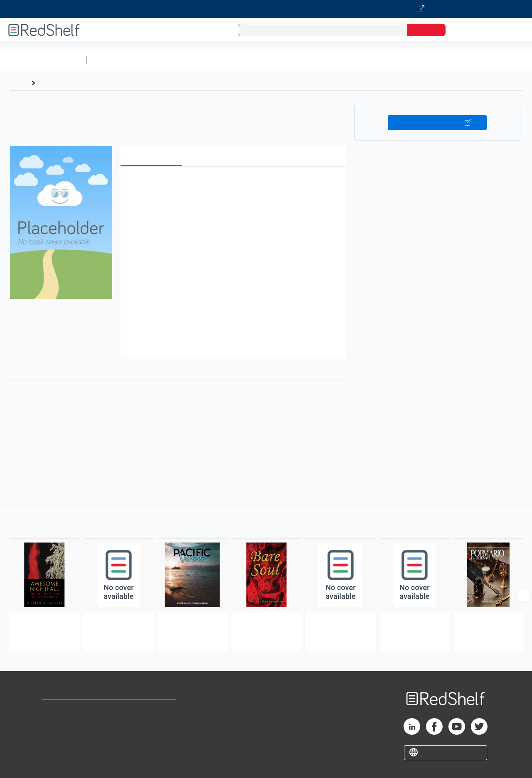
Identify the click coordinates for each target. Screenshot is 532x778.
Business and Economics (323, 60)
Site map (55, 750)
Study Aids (112, 60)
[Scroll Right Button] (524, 595)
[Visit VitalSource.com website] (266, 9)
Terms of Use (153, 710)
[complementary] (266, 579)
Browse (51, 83)
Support (54, 723)
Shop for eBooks (68, 710)
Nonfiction (504, 60)
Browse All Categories (43, 60)
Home (19, 83)
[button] (235, 186)
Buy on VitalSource (437, 123)
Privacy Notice (65, 737)
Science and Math (163, 60)
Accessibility (151, 737)
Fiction (470, 60)
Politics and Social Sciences (410, 60)
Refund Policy (153, 723)
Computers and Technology (237, 60)
